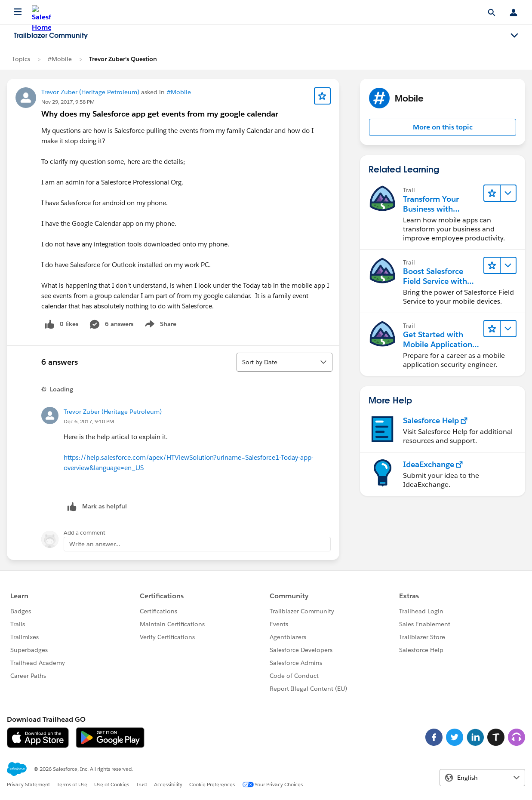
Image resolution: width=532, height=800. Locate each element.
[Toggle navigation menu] (514, 36)
